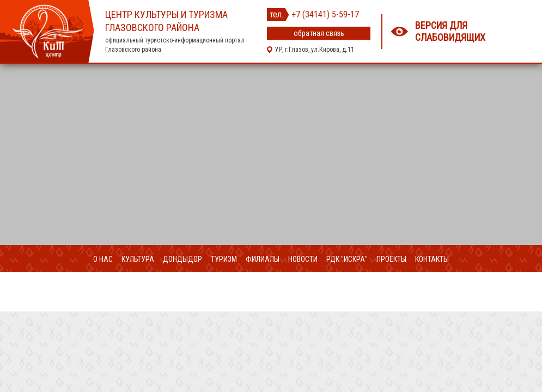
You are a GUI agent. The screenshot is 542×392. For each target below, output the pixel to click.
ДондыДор (182, 259)
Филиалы (263, 259)
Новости (303, 259)
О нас (103, 259)
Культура (138, 259)
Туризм (224, 259)
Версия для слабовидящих (450, 31)
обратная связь (319, 33)
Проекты (391, 259)
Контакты (432, 259)
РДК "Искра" (347, 259)
